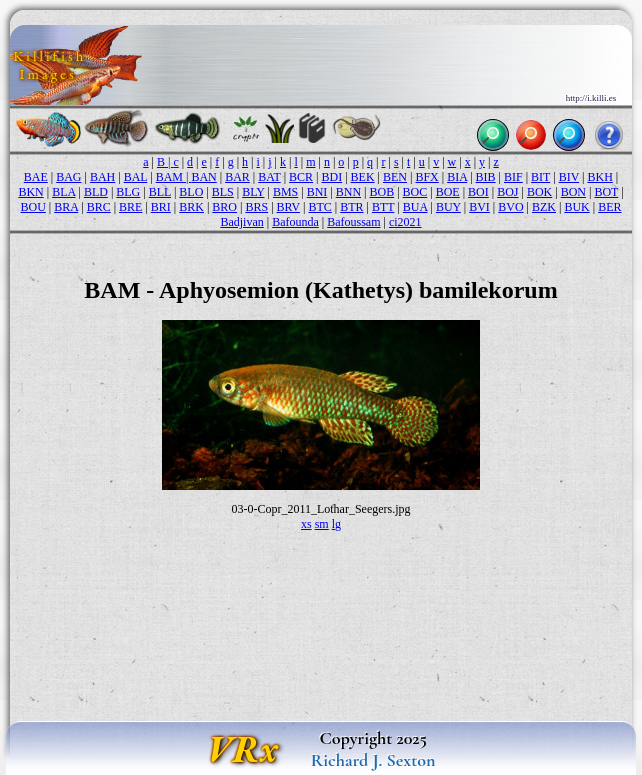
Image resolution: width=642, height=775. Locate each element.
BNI (317, 192)
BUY (448, 207)
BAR (237, 177)
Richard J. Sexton (373, 760)
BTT (383, 207)
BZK (544, 207)
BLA (63, 192)
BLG (128, 192)
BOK (539, 192)
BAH (102, 177)
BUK (576, 207)
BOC (415, 192)
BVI (479, 207)
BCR (301, 177)
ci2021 (405, 222)
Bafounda (295, 222)
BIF (513, 177)
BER (609, 207)
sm (322, 524)
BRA (66, 207)
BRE (130, 207)
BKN (30, 192)
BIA (457, 177)
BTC (319, 207)
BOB (382, 192)
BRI (161, 207)
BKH (599, 177)
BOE (448, 192)
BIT (540, 177)
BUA (415, 207)
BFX (426, 177)
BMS (285, 192)
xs (306, 524)
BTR (351, 207)
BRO (224, 207)
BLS (223, 192)
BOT (606, 192)
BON (573, 192)
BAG (68, 177)
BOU (32, 207)
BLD (96, 192)
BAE (36, 177)
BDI (332, 177)
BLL (160, 192)
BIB (486, 177)
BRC (99, 207)
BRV (289, 207)
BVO (510, 207)
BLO (191, 192)
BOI (478, 192)
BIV (569, 177)
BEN (395, 177)
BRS (256, 207)
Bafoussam (353, 222)
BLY (253, 192)
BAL (136, 177)
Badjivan (241, 222)
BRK (191, 207)
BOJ (507, 192)
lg (336, 524)
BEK (363, 177)
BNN (348, 192)
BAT (269, 177)
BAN (203, 177)
